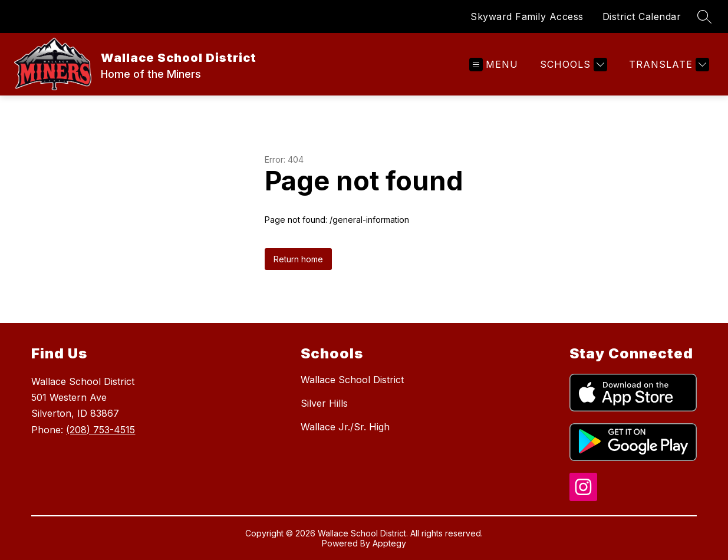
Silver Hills (324, 403)
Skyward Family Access (527, 17)
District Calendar (642, 17)
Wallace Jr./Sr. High (345, 427)
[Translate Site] (668, 65)
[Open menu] (494, 65)
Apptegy (389, 543)
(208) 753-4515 (101, 430)
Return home (298, 259)
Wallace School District (352, 380)
